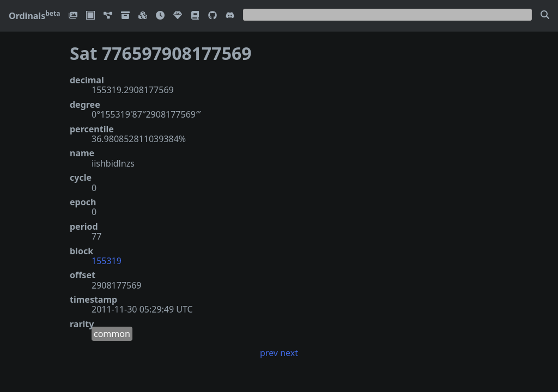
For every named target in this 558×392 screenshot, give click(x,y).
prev (269, 353)
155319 (107, 261)
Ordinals (34, 16)
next (289, 353)
